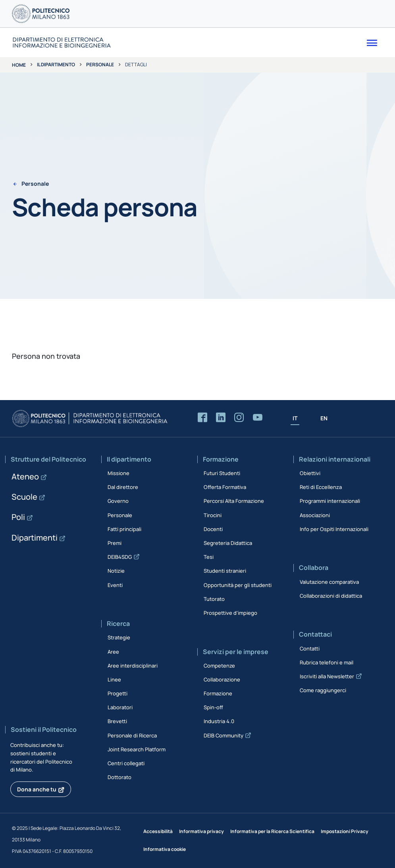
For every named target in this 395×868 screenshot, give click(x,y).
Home (19, 65)
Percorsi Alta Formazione (234, 501)
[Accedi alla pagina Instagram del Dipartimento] (239, 418)
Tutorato (214, 599)
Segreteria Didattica (228, 543)
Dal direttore (123, 487)
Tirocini (213, 515)
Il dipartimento (56, 64)
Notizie (116, 571)
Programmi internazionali (330, 501)
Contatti (310, 649)
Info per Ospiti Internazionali (334, 529)
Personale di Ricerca (132, 735)
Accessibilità (158, 831)
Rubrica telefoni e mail (327, 662)
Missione (118, 473)
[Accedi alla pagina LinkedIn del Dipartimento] (221, 418)
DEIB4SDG (120, 557)
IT (295, 418)
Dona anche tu (37, 789)
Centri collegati (126, 763)
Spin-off (213, 707)
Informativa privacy (201, 831)
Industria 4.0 (219, 721)
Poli (18, 517)
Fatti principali (124, 529)
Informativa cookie (165, 849)
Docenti (213, 529)
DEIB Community (224, 735)
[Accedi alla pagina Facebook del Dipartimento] (202, 418)
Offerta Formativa (225, 487)
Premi (115, 543)
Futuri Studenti (222, 473)
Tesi (209, 557)
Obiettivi (310, 473)
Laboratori (120, 707)
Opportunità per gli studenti (238, 585)
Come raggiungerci (323, 690)
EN (324, 418)
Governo (118, 501)
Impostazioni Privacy (345, 831)
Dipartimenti (35, 538)
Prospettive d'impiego (230, 613)
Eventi (115, 585)
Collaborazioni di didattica (331, 596)
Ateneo (25, 476)
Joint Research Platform (137, 749)
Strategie (119, 637)
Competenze (219, 666)
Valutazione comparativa (329, 582)
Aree (113, 652)
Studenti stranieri (225, 571)
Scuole (24, 497)
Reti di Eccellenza (321, 487)
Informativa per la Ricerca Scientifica (272, 831)
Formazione (218, 693)
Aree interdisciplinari (133, 666)
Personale (100, 64)
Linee (114, 679)
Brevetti (117, 721)
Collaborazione (222, 679)
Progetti (118, 693)
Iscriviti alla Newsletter (327, 676)
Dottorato (119, 777)
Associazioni (315, 515)
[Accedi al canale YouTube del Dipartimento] (258, 418)
